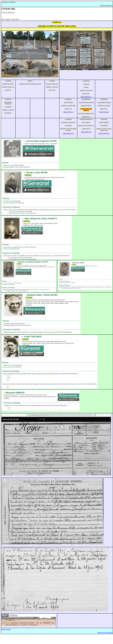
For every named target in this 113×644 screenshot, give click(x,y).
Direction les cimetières (105, 633)
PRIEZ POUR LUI (68, 112)
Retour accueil (6, 629)
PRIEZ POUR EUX (86, 132)
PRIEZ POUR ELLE (86, 97)
